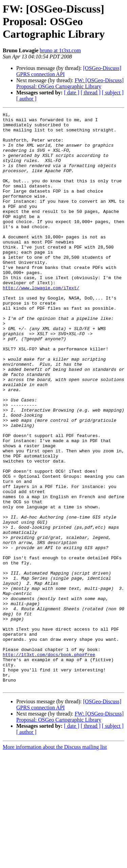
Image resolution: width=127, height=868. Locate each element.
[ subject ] (113, 93)
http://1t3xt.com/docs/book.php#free (49, 763)
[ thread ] (91, 93)
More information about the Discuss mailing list (55, 862)
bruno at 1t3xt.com (60, 50)
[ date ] (72, 93)
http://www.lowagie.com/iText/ (41, 323)
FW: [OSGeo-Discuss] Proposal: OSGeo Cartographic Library (70, 83)
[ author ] (26, 99)
